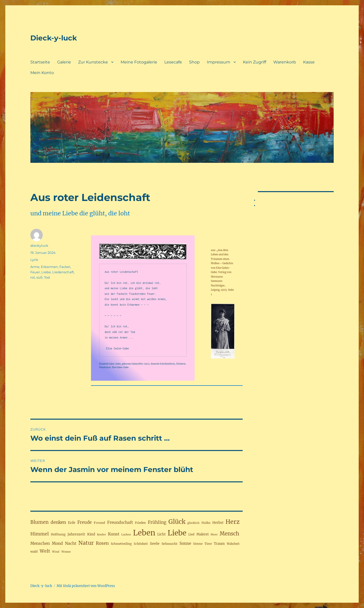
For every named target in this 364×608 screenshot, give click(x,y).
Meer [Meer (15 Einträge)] (214, 535)
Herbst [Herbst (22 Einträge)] (218, 523)
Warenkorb (285, 62)
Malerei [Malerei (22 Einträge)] (202, 534)
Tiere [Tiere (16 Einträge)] (208, 544)
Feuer (35, 272)
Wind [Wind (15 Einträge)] (56, 552)
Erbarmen (49, 267)
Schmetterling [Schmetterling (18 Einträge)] (121, 544)
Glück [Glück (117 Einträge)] (177, 522)
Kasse (309, 62)
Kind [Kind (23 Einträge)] (91, 534)
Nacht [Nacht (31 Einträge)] (71, 543)
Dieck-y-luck (54, 38)
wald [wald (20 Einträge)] (34, 551)
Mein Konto (42, 73)
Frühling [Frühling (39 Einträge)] (157, 522)
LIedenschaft (63, 272)
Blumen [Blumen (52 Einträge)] (39, 522)
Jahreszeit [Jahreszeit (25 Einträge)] (76, 534)
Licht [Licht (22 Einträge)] (161, 534)
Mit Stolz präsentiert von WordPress (86, 586)
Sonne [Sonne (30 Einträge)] (185, 543)
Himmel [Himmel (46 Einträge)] (40, 534)
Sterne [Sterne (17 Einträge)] (198, 544)
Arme (35, 267)
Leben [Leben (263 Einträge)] (144, 533)
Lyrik (34, 260)
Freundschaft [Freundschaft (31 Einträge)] (120, 522)
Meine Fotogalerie (139, 62)
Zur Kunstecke (93, 62)
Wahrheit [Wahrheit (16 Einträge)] (233, 544)
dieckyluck (39, 245)
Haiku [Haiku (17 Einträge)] (206, 523)
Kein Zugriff (255, 62)
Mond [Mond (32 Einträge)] (57, 543)
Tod (47, 277)
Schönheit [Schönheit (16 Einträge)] (141, 544)
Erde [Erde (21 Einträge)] (72, 523)
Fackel (65, 267)
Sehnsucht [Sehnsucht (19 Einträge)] (169, 544)
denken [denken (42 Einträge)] (58, 522)
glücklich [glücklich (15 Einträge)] (193, 523)
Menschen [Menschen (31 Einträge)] (40, 543)
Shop (194, 62)
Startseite (40, 62)
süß (39, 277)
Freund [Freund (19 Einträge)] (99, 523)
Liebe (46, 272)
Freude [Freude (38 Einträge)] (85, 522)
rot (33, 277)
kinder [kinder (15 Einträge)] (101, 535)
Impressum (219, 62)
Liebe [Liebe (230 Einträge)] (177, 533)
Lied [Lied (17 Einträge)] (191, 534)
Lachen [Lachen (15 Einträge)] (126, 535)
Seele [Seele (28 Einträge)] (155, 544)
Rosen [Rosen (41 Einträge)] (102, 543)
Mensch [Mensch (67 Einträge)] (229, 534)
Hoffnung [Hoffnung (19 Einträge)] (58, 534)
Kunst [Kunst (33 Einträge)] (114, 534)
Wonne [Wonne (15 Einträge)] (66, 552)
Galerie (64, 62)
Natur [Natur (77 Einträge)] (86, 543)
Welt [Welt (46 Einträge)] (45, 551)
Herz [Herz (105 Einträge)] (233, 522)
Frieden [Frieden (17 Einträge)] (140, 523)
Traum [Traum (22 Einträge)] (219, 544)
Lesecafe (173, 62)
